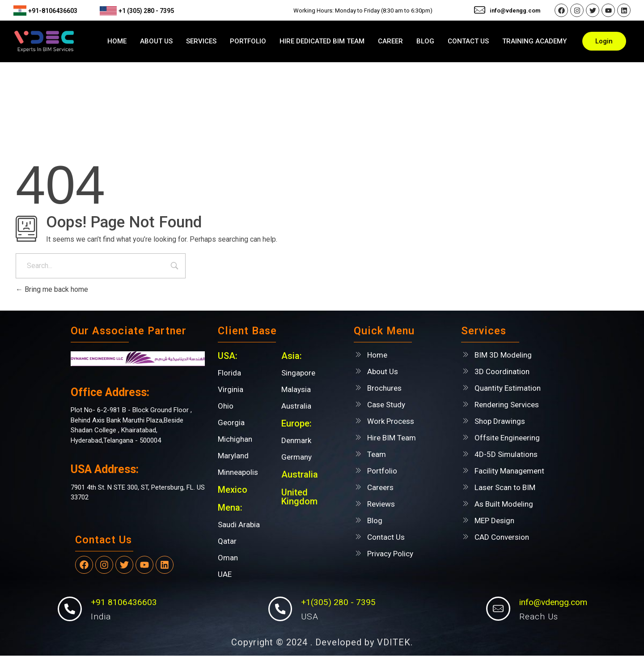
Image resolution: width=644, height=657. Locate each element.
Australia (296, 406)
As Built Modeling (504, 504)
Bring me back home (52, 289)
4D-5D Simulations (506, 454)
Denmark (296, 440)
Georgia (231, 422)
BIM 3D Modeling (503, 355)
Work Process (391, 421)
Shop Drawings (500, 421)
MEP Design (494, 520)
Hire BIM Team (392, 438)
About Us (383, 371)
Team (377, 454)
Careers (380, 487)
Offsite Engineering (507, 438)
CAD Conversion (502, 537)
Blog (375, 520)
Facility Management (509, 471)
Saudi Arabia (239, 525)
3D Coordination (502, 371)
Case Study (386, 405)
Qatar (227, 541)
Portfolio (382, 471)
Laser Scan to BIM (505, 487)
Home (377, 355)
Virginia (231, 389)
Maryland (233, 456)
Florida (229, 373)
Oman (228, 558)
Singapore (298, 373)
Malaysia (296, 389)
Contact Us (386, 537)
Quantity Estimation (508, 388)
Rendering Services (507, 405)
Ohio (226, 406)
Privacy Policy (390, 554)
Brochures (384, 388)
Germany (297, 457)
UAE (225, 574)
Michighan (235, 439)
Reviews (381, 504)
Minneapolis (238, 472)
